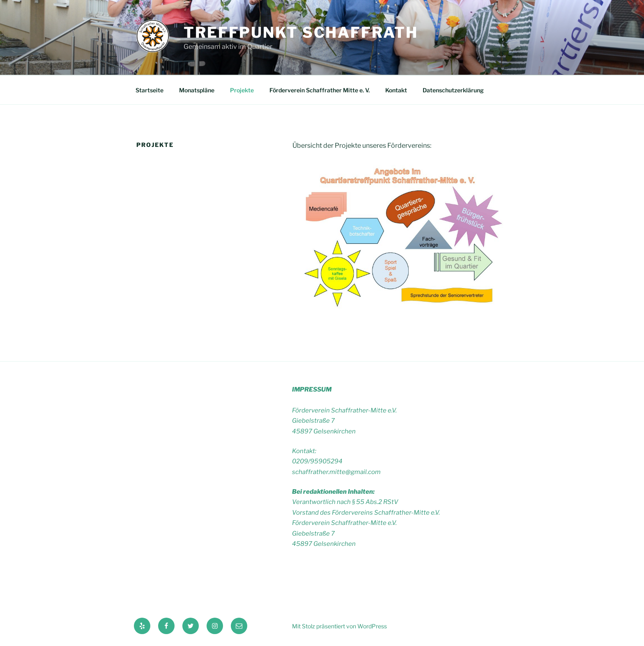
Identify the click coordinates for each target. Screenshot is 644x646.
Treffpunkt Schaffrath (301, 32)
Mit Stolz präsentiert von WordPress (339, 626)
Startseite (149, 90)
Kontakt (396, 90)
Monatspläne (197, 90)
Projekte (242, 90)
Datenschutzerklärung (453, 90)
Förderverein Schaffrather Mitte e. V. (320, 90)
